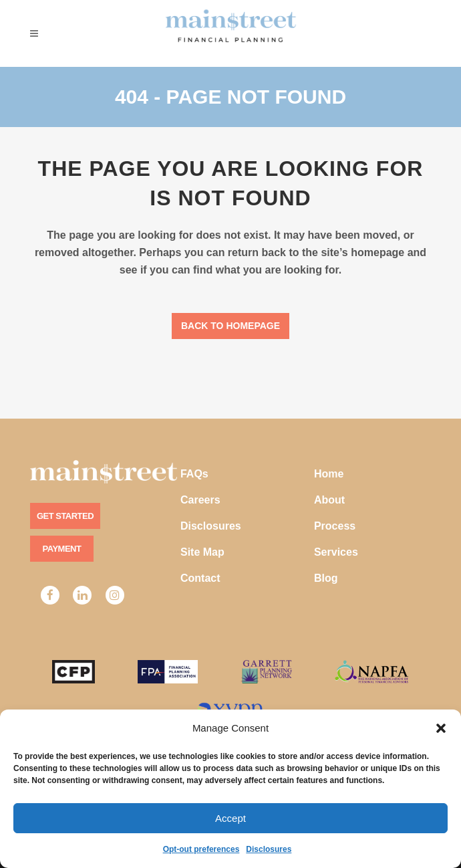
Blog (326, 578)
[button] (441, 728)
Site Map (202, 552)
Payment (62, 549)
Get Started (65, 516)
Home (329, 474)
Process (335, 526)
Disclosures (269, 849)
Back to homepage (230, 326)
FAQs (194, 474)
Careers (200, 500)
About (329, 500)
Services (336, 552)
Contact (200, 578)
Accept (230, 818)
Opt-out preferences (201, 849)
